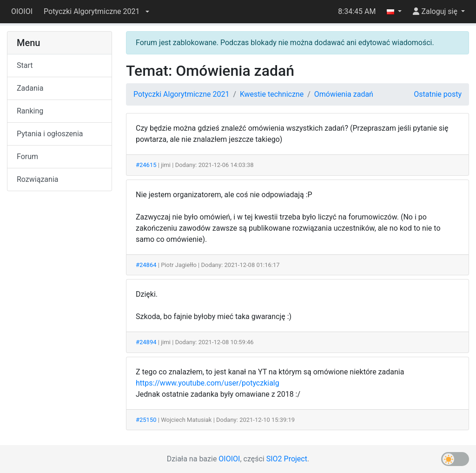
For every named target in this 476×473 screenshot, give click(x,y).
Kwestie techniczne (272, 94)
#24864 (146, 265)
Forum (27, 157)
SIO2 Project (287, 459)
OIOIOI (22, 11)
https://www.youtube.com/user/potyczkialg (208, 383)
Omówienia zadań (344, 94)
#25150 (146, 420)
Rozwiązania (37, 179)
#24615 (146, 165)
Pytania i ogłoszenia (50, 134)
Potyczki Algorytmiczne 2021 (181, 94)
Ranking (30, 111)
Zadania (30, 88)
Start (25, 65)
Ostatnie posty (438, 94)
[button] (96, 12)
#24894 (146, 342)
